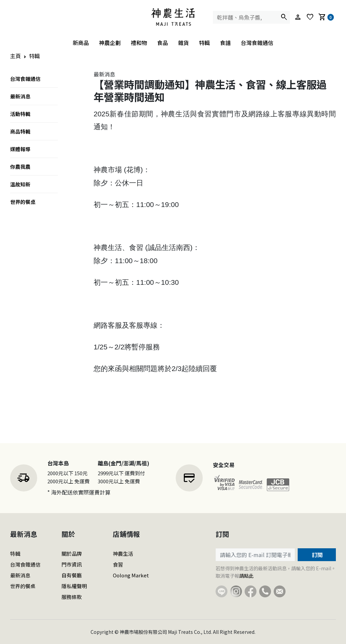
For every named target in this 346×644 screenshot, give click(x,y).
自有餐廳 (72, 575)
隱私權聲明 (74, 586)
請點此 (246, 576)
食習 (118, 564)
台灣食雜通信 (257, 43)
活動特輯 (20, 114)
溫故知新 (20, 184)
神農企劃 (110, 43)
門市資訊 (72, 564)
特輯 (204, 43)
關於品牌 (72, 554)
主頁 (16, 56)
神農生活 (123, 554)
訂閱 (317, 555)
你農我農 (20, 167)
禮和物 (139, 43)
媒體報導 (20, 149)
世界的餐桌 (23, 202)
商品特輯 (20, 131)
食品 (163, 43)
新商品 (81, 43)
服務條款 (72, 597)
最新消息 (20, 96)
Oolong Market (131, 575)
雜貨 (183, 43)
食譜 (225, 43)
